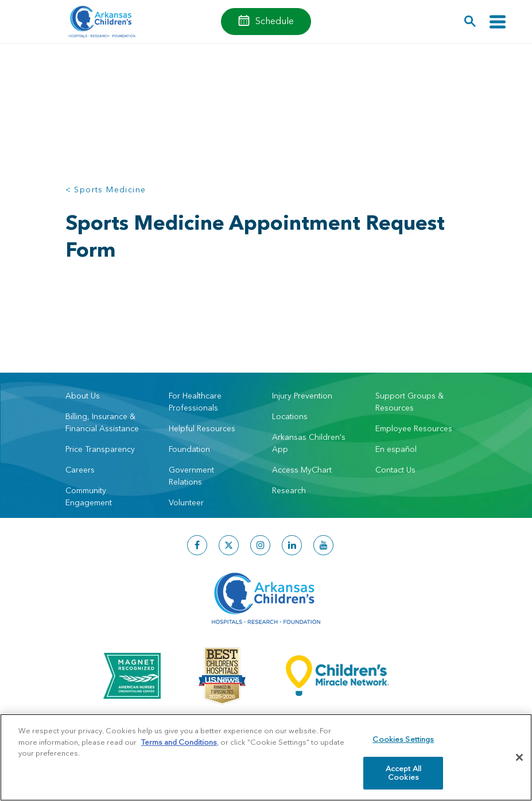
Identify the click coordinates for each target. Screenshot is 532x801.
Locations (290, 416)
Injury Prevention (302, 396)
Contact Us (395, 470)
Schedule (275, 21)
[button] (470, 22)
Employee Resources (414, 428)
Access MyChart (302, 470)
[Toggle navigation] (498, 22)
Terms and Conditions (179, 742)
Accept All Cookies (403, 773)
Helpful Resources (202, 428)
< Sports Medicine (106, 189)
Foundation (189, 449)
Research (289, 490)
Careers (80, 470)
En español (396, 449)
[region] (266, 757)
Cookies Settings (403, 739)
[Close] (519, 757)
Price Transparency (100, 449)
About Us (83, 396)
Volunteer (186, 502)
